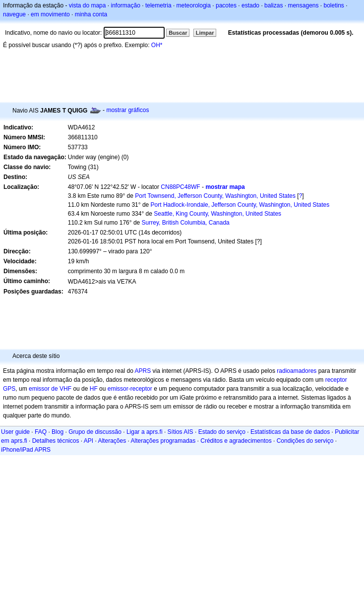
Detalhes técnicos (56, 441)
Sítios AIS (181, 432)
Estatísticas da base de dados (290, 432)
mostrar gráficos (127, 110)
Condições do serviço (305, 441)
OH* (157, 45)
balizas (273, 5)
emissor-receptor (130, 389)
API (89, 441)
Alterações (112, 441)
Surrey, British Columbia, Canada (186, 223)
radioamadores (297, 371)
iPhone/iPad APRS (26, 450)
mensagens (303, 5)
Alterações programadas (163, 441)
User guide (15, 432)
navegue (14, 14)
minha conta (91, 14)
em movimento (50, 14)
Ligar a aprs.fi (145, 432)
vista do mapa (88, 5)
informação (125, 5)
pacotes (226, 5)
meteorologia (194, 5)
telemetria (158, 5)
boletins (334, 5)
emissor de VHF (50, 389)
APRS (143, 371)
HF (94, 389)
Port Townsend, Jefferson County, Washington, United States (215, 196)
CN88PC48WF (180, 187)
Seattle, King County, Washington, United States (217, 214)
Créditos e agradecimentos (236, 441)
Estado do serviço (222, 432)
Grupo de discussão (95, 432)
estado (250, 5)
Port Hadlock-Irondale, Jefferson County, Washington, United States (240, 205)
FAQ (41, 432)
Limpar (205, 33)
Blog (58, 432)
